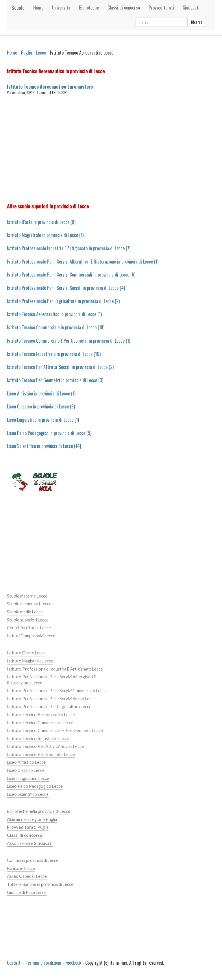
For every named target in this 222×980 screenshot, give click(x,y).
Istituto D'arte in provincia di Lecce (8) (41, 222)
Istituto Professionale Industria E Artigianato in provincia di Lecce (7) (69, 248)
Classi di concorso (124, 8)
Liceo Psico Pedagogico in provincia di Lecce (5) (49, 433)
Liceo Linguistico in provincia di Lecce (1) (43, 420)
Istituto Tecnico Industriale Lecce (38, 739)
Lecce (41, 53)
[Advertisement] (111, 149)
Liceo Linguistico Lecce (28, 778)
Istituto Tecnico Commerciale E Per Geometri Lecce (55, 730)
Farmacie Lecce (21, 868)
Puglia (27, 53)
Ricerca (197, 22)
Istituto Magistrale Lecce (30, 661)
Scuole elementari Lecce (29, 604)
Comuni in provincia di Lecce (33, 860)
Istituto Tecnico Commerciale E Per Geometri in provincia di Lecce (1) (69, 341)
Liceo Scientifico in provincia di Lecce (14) (44, 446)
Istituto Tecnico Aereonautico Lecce (41, 715)
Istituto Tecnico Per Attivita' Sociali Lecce (45, 746)
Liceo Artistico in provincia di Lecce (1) (41, 393)
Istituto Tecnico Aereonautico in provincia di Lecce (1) (54, 314)
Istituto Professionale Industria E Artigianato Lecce (55, 669)
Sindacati (191, 8)
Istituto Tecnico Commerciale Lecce (40, 723)
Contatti (14, 963)
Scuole (18, 8)
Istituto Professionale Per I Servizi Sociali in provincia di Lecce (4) (66, 288)
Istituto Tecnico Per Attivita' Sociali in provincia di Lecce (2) (60, 367)
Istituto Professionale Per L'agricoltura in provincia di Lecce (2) (63, 301)
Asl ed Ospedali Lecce (27, 876)
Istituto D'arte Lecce (26, 653)
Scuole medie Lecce (25, 612)
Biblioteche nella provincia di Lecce (39, 811)
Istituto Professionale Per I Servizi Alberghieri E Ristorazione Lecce (52, 680)
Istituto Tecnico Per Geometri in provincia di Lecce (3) (55, 380)
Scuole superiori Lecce (28, 620)
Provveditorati (161, 8)
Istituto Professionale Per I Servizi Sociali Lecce (51, 699)
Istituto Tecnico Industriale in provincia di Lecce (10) (54, 354)
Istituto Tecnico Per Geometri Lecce (41, 754)
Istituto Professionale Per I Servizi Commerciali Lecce (57, 691)
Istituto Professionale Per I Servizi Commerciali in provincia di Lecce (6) (71, 275)
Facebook (73, 963)
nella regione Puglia (32, 819)
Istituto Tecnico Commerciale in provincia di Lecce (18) (56, 327)
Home (38, 8)
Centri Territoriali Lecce (29, 628)
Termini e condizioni (44, 963)
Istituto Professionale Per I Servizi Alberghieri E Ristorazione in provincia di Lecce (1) (83, 262)
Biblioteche (89, 8)
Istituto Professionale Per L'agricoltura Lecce (49, 706)
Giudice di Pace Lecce (27, 892)
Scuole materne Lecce (27, 596)
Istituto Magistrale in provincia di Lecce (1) (45, 235)
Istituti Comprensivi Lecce (31, 636)
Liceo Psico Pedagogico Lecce (35, 786)
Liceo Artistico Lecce (26, 762)
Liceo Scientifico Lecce (28, 794)
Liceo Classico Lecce (26, 770)
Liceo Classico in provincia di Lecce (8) (41, 406)
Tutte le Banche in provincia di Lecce (40, 884)
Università (61, 8)
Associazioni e (30, 843)
